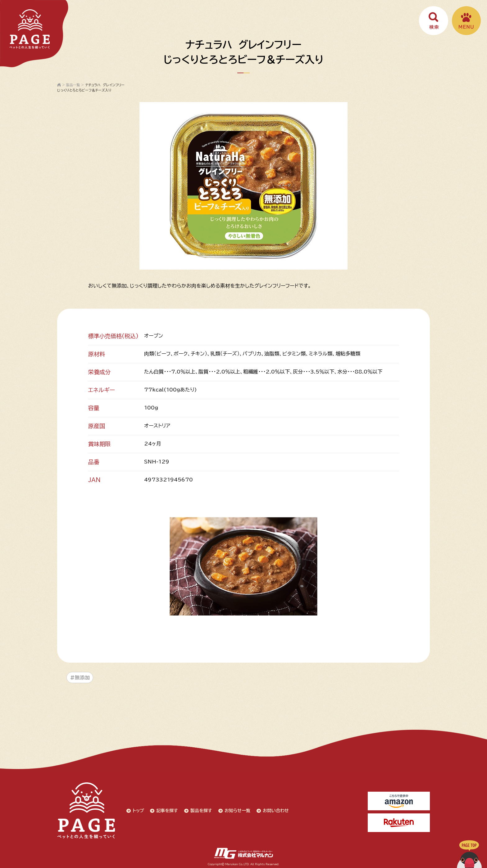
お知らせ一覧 (237, 810)
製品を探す (201, 810)
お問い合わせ (275, 810)
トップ (137, 810)
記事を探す (166, 810)
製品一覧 (73, 85)
